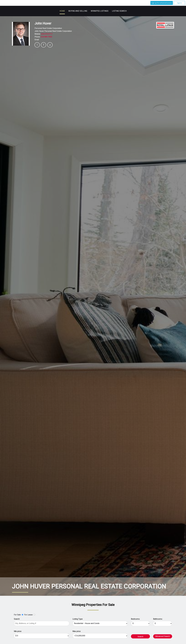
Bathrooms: (158, 619)
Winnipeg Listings (100, 11)
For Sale (17, 615)
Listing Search (119, 11)
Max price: (77, 631)
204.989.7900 (46, 37)
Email (37, 40)
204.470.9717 (47, 34)
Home (62, 11)
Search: (17, 619)
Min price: (18, 631)
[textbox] (42, 623)
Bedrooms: (135, 619)
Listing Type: (78, 619)
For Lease (28, 615)
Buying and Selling (78, 11)
